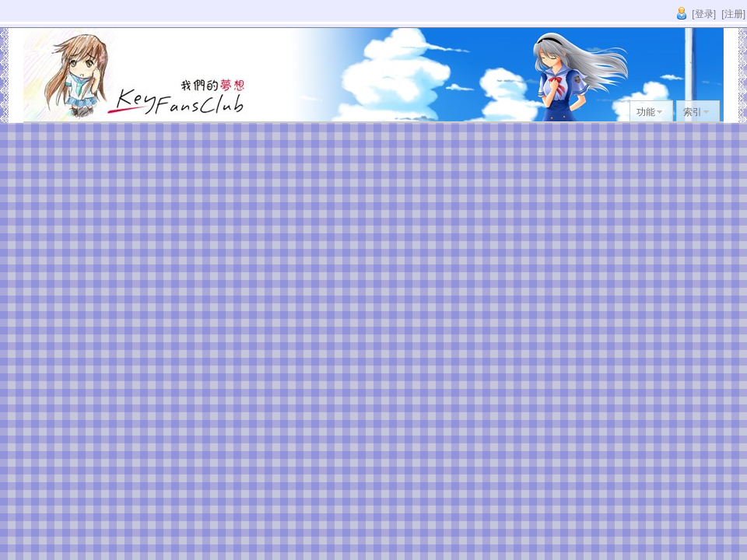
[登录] (704, 14)
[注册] (733, 14)
